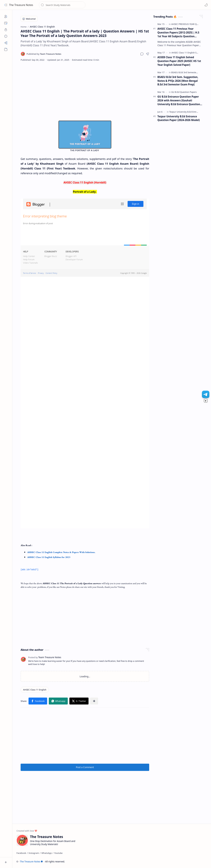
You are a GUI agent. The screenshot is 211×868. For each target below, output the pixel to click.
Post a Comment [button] (85, 767)
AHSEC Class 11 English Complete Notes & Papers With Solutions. (61, 552)
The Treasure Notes (21, 5)
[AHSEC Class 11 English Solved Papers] (190, 53)
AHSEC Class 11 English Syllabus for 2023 (49, 557)
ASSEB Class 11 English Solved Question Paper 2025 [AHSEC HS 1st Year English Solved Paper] (179, 61)
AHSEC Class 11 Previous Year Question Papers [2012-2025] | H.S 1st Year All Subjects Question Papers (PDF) (178, 33)
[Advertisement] (85, 91)
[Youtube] (58, 853)
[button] (6, 5)
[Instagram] (34, 853)
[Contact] (6, 23)
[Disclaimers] (6, 36)
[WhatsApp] (47, 853)
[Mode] (206, 5)
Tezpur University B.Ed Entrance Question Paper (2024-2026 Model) (179, 118)
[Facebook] (21, 853)
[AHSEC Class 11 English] (35, 689)
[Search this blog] (62, 5)
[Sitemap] (6, 43)
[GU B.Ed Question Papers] (184, 92)
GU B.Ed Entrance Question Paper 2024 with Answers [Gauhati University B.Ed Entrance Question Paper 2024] (179, 100)
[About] (6, 16)
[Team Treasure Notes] (44, 54)
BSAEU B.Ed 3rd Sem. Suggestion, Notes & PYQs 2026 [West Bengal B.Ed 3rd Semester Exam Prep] (178, 81)
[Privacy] (6, 30)
